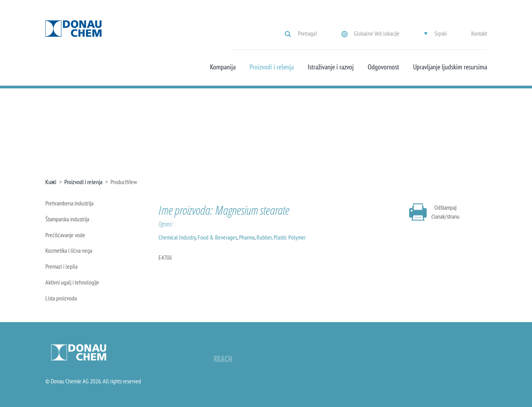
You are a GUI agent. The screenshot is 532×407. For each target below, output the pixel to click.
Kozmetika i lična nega (69, 250)
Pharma (247, 237)
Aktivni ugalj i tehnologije (72, 282)
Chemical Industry (177, 237)
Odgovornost (383, 67)
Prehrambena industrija (69, 203)
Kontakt (479, 33)
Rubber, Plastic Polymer (281, 237)
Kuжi (51, 182)
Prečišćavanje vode (65, 235)
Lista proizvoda (61, 298)
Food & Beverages (217, 237)
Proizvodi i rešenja (272, 67)
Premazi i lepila (61, 266)
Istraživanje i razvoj (331, 67)
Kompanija (223, 67)
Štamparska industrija (67, 219)
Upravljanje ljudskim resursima (450, 67)
